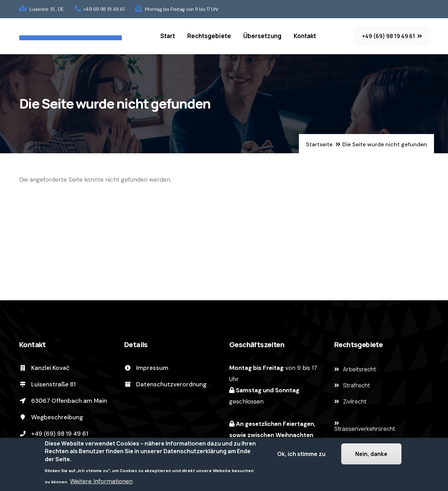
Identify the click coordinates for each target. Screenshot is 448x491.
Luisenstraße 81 (47, 384)
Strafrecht (356, 385)
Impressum (146, 368)
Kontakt (305, 36)
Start (168, 36)
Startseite (319, 144)
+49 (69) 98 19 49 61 (54, 434)
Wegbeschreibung (51, 417)
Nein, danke (371, 454)
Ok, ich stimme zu (301, 454)
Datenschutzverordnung (165, 384)
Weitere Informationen (101, 482)
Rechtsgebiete (209, 36)
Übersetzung (262, 36)
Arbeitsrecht (359, 369)
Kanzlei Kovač (44, 368)
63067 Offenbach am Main (63, 401)
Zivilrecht (355, 401)
